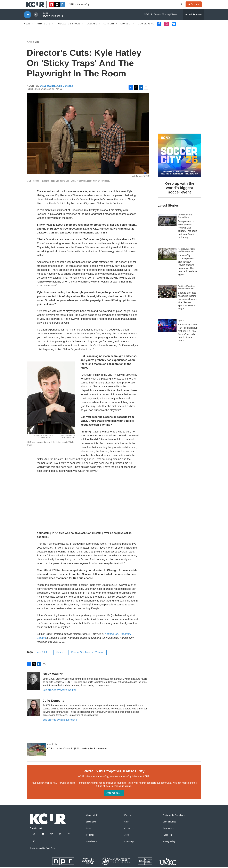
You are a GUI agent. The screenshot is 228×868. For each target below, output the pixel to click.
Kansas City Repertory (118, 640)
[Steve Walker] (33, 687)
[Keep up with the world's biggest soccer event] (179, 162)
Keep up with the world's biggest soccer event (180, 194)
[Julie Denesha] (33, 714)
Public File (167, 841)
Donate (197, 8)
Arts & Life (44, 30)
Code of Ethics (169, 828)
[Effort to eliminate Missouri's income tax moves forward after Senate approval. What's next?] (167, 298)
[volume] (36, 21)
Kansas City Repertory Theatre (87, 659)
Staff (126, 828)
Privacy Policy (169, 848)
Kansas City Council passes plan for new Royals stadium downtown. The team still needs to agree (187, 272)
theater (60, 659)
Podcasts (90, 841)
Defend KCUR (114, 799)
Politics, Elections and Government (187, 257)
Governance (168, 835)
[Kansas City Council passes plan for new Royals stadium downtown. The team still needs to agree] (167, 261)
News (27, 30)
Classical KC (146, 30)
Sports (181, 327)
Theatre (41, 644)
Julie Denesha (65, 92)
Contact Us (129, 835)
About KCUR (92, 822)
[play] (27, 21)
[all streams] (194, 21)
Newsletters (91, 848)
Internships (129, 848)
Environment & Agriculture (185, 222)
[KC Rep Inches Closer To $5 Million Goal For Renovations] (36, 756)
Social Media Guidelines (174, 822)
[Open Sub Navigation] (33, 30)
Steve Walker (47, 92)
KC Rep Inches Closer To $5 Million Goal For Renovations (77, 755)
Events (127, 822)
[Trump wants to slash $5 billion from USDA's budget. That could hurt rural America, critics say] (167, 226)
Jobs (127, 841)
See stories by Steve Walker (59, 696)
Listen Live (91, 828)
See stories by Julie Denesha (60, 726)
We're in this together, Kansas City (114, 778)
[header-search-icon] (182, 8)
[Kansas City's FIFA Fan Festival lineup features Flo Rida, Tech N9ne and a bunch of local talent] (167, 332)
